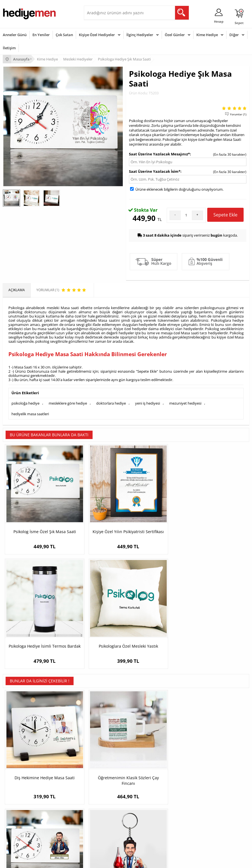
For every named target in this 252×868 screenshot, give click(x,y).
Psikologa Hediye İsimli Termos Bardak (157, 510)
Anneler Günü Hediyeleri (22, 822)
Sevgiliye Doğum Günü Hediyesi (196, 745)
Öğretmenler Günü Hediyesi (25, 830)
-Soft (97, 861)
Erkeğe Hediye (98, 796)
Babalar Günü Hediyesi (21, 838)
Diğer (234, 35)
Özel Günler (175, 35)
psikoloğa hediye (25, 403)
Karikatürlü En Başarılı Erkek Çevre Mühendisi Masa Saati (157, 626)
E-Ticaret (109, 861)
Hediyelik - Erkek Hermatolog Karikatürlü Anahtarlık (218, 626)
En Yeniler (41, 35)
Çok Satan (64, 35)
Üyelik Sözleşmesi (17, 737)
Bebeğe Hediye (99, 822)
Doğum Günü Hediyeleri (22, 805)
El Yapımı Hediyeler (102, 754)
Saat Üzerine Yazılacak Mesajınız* (159, 154)
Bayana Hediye (98, 805)
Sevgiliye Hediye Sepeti (189, 737)
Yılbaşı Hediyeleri (16, 813)
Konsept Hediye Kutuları (189, 728)
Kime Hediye (207, 35)
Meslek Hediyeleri (101, 770)
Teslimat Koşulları (17, 728)
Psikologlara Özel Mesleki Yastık (218, 510)
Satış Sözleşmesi (16, 745)
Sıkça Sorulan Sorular (19, 770)
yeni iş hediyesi (148, 403)
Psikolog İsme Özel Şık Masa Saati (34, 510)
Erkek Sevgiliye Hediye (188, 754)
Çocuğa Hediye (98, 813)
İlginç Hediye (97, 838)
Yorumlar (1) (238, 114)
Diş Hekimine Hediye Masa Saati (34, 623)
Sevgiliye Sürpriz (100, 762)
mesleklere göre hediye (68, 403)
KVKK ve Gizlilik (14, 762)
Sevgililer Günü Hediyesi (22, 796)
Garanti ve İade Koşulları (22, 754)
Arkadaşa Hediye (100, 830)
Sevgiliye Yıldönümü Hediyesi (194, 770)
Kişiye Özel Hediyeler (97, 35)
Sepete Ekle (225, 217)
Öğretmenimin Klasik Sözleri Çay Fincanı (95, 623)
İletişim (9, 48)
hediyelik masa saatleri (30, 413)
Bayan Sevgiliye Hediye (189, 762)
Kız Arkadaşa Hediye (103, 745)
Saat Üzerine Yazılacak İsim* (155, 171)
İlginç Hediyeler (140, 35)
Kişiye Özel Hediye (101, 728)
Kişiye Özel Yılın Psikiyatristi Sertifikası (95, 510)
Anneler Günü (15, 35)
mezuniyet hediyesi (185, 403)
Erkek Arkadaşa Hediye (105, 737)
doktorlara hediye (111, 403)
